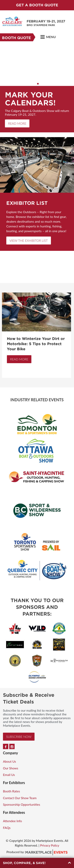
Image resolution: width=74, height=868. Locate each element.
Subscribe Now (19, 737)
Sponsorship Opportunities (22, 804)
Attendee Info (12, 821)
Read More (17, 123)
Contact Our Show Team (20, 798)
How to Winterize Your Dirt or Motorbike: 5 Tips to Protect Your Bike (36, 344)
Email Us (9, 775)
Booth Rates (11, 791)
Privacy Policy (50, 845)
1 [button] (35, 84)
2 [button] (38, 84)
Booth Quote (16, 38)
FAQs (7, 828)
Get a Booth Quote (37, 5)
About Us (9, 761)
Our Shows (11, 768)
